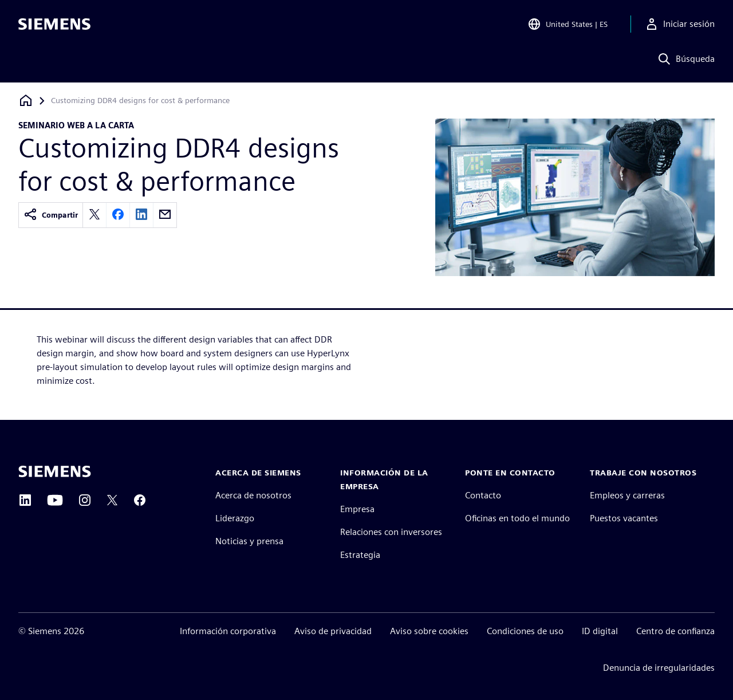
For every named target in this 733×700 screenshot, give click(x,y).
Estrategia (360, 555)
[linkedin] (141, 215)
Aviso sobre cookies (429, 631)
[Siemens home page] (55, 471)
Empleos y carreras (627, 495)
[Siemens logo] (54, 25)
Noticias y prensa (249, 541)
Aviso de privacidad (333, 631)
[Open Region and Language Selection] (568, 25)
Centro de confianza (675, 631)
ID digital (600, 631)
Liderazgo (235, 518)
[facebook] (118, 215)
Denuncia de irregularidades (659, 668)
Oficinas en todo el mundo (517, 518)
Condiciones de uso (525, 631)
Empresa (357, 509)
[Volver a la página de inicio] (26, 101)
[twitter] (94, 215)
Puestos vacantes (624, 518)
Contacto (483, 495)
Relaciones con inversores (391, 532)
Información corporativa (228, 631)
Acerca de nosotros (253, 495)
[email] (165, 215)
